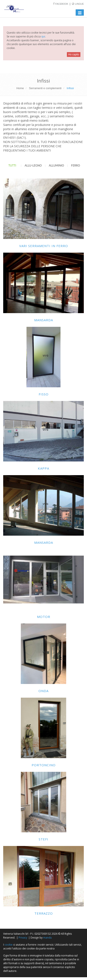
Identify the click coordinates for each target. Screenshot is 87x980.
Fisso (44, 394)
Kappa (43, 468)
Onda (43, 691)
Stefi (43, 839)
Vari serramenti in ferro (44, 246)
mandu (47, 938)
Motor (44, 617)
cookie (9, 945)
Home (20, 88)
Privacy (23, 938)
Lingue (79, 4)
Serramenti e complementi (45, 88)
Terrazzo (44, 913)
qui (43, 36)
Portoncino (44, 765)
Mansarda (44, 320)
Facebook (62, 4)
